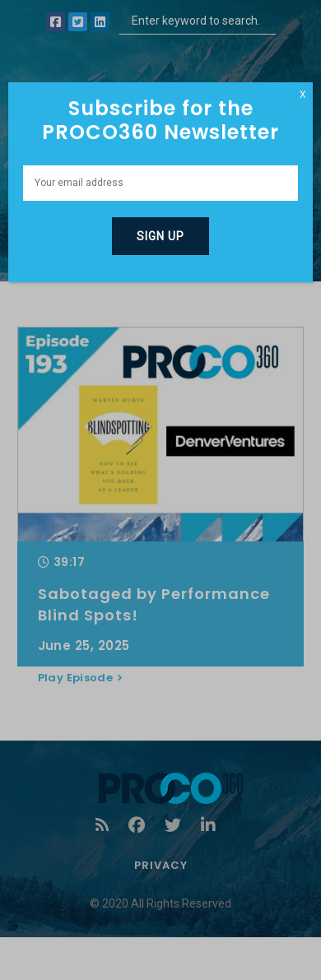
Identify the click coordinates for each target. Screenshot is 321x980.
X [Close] (303, 95)
